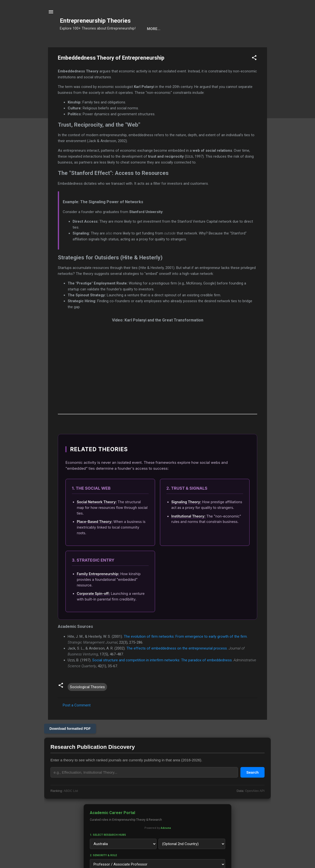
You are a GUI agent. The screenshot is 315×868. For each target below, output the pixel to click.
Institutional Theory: (188, 531)
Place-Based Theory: (95, 537)
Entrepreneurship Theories (95, 21)
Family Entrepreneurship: (98, 589)
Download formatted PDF (70, 744)
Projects (159, 44)
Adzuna (166, 843)
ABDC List (71, 806)
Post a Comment (77, 720)
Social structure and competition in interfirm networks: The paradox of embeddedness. (162, 675)
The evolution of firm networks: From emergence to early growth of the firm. (186, 652)
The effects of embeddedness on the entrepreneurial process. (177, 664)
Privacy (229, 44)
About (206, 44)
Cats (114, 44)
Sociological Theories (87, 702)
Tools (94, 44)
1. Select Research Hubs (108, 850)
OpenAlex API (255, 806)
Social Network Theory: (97, 517)
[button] (254, 74)
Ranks (184, 44)
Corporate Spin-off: (93, 609)
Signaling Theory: (186, 517)
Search (71, 44)
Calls (134, 44)
